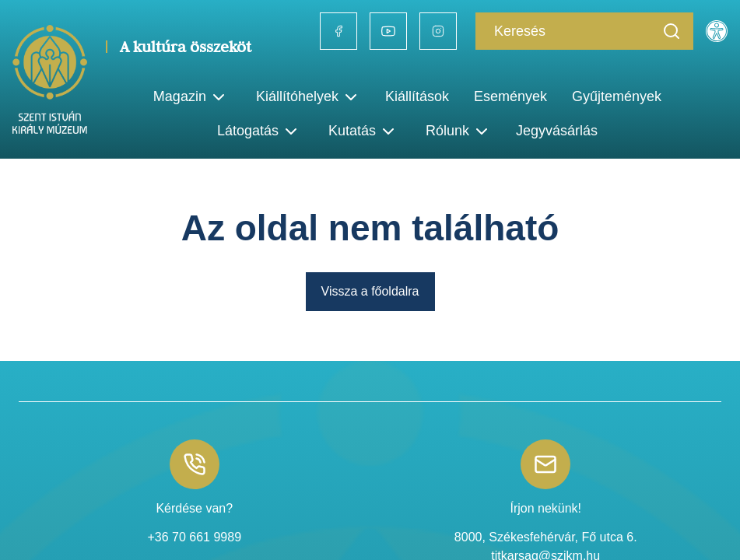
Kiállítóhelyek (308, 97)
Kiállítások (417, 96)
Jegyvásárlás (557, 131)
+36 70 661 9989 (194, 537)
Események (510, 96)
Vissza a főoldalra (370, 291)
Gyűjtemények (617, 96)
